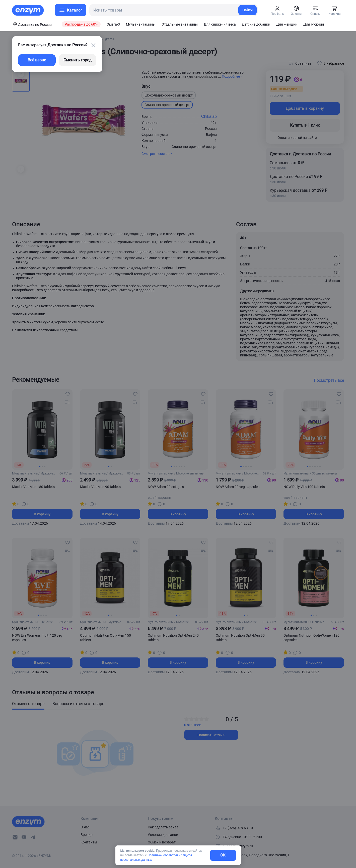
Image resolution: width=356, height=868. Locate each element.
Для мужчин (314, 24)
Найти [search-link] (247, 10)
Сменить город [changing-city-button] (78, 60)
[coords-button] (32, 24)
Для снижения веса (220, 24)
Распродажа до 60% (81, 24)
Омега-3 (113, 24)
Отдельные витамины (180, 24)
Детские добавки (256, 24)
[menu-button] (70, 10)
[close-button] (93, 45)
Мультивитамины (141, 24)
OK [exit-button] (223, 855)
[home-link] (28, 10)
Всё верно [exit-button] (37, 60)
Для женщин (287, 24)
